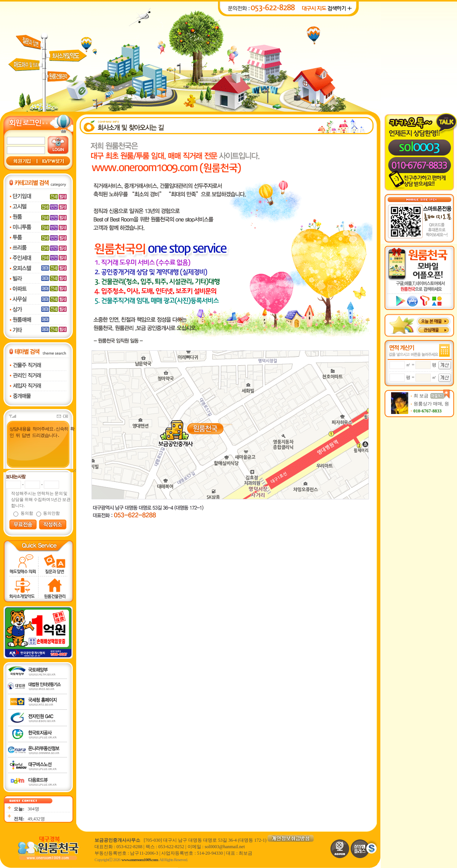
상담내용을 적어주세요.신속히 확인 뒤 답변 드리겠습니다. (39, 449)
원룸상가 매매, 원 (431, 404)
